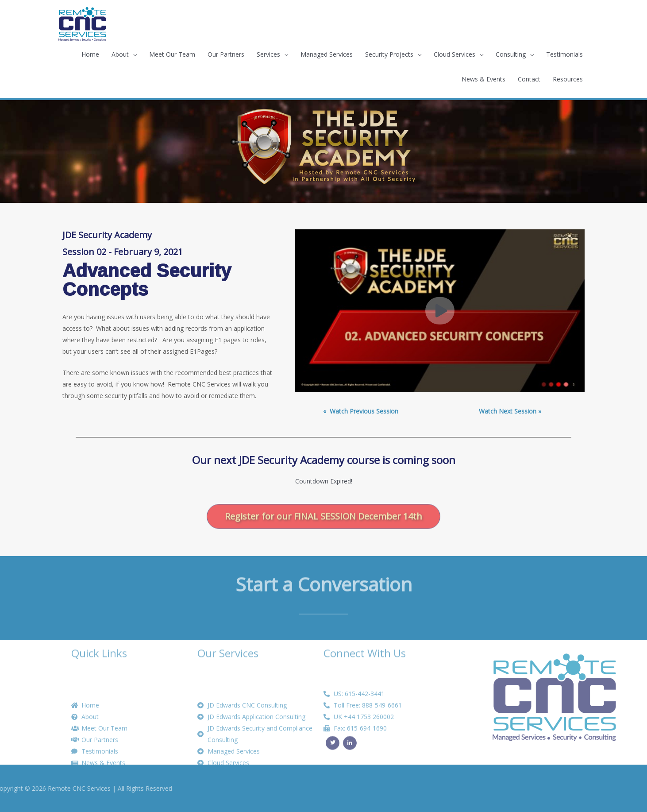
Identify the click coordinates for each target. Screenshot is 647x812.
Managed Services (327, 54)
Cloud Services (454, 54)
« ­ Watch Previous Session (361, 411)
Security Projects (389, 54)
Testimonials (564, 54)
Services (268, 54)
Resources (568, 79)
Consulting (511, 54)
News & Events (483, 79)
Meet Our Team (172, 54)
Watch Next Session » (510, 411)
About (120, 54)
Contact (529, 79)
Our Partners (226, 54)
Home (90, 54)
